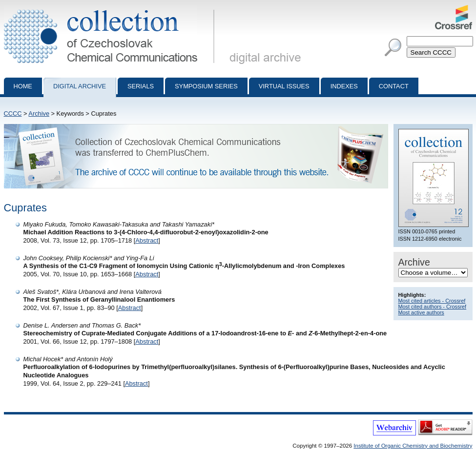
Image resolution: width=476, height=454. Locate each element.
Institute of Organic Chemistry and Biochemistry (413, 446)
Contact (394, 86)
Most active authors (421, 312)
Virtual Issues (284, 86)
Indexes (344, 86)
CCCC (13, 113)
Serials (141, 86)
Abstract (147, 240)
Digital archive (80, 86)
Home (23, 86)
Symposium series (206, 86)
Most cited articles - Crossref (432, 301)
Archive (39, 113)
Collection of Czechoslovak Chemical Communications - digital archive (111, 9)
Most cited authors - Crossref (433, 307)
